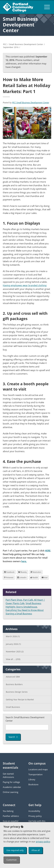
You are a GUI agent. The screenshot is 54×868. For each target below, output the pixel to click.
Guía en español (11, 821)
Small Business (13, 707)
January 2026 (13, 644)
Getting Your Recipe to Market (20, 700)
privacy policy (43, 842)
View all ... (13, 659)
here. (24, 561)
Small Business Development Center (20, 25)
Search (13, 737)
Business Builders (14, 684)
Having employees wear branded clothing (25, 285)
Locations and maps (38, 769)
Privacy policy (35, 816)
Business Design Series (17, 692)
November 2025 (15, 652)
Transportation (35, 774)
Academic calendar (12, 787)
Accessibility (34, 811)
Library (32, 779)
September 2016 (11, 47)
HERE (48, 551)
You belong (8, 811)
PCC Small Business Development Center (31, 103)
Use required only (15, 850)
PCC (5, 44)
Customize (11, 860)
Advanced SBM (13, 677)
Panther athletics (11, 816)
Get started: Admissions (8, 775)
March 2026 (13, 636)
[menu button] (47, 7)
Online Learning (10, 792)
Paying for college (11, 782)
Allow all (36, 850)
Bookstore (33, 784)
